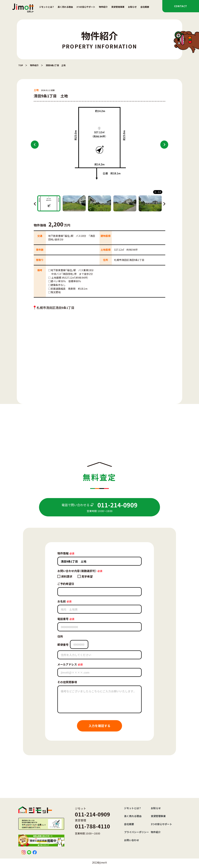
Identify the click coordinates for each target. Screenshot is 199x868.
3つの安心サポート (86, 7)
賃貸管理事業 (118, 7)
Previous (35, 145)
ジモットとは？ (47, 7)
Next (164, 145)
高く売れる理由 (65, 7)
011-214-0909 (93, 814)
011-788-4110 (93, 826)
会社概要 (145, 7)
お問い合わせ (132, 840)
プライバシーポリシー (137, 832)
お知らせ (132, 7)
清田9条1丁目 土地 (56, 65)
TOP (21, 65)
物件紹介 (103, 7)
